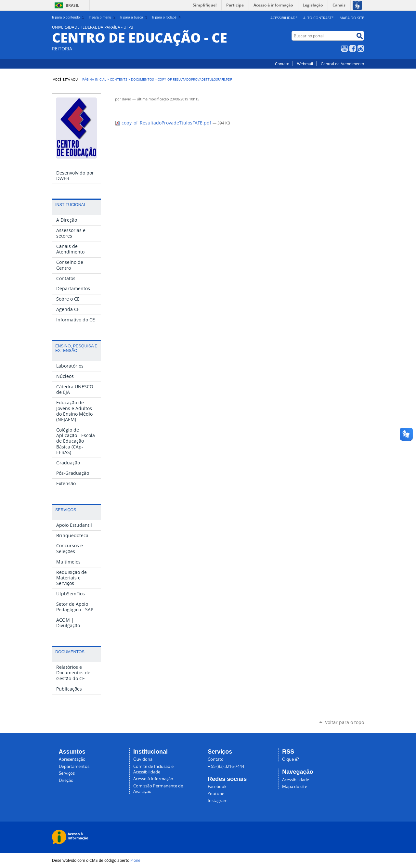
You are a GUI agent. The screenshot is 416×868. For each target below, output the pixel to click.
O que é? (291, 759)
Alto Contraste (318, 18)
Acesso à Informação (153, 779)
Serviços (67, 773)
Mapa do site (352, 18)
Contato (282, 64)
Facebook (353, 48)
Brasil (72, 5)
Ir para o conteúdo (69, 17)
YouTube (344, 48)
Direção (66, 780)
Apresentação (72, 759)
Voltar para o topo (344, 722)
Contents (118, 79)
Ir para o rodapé (167, 17)
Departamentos (74, 766)
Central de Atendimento (342, 64)
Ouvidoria (143, 759)
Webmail (305, 64)
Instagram (361, 48)
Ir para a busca (134, 17)
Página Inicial (94, 79)
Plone (135, 860)
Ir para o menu (103, 17)
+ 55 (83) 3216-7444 (226, 766)
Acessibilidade (284, 18)
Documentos (142, 79)
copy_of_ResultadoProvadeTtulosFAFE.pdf (164, 123)
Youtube (216, 794)
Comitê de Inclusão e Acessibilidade (153, 769)
